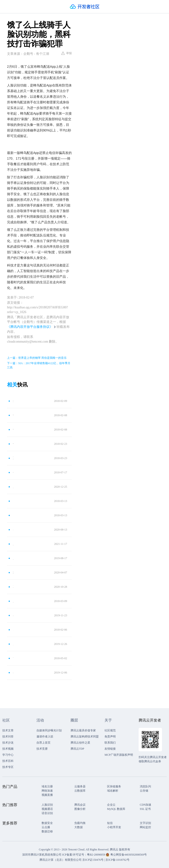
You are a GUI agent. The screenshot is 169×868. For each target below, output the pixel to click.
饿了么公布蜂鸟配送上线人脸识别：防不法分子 (13, 444)
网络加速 (47, 791)
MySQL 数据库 (116, 809)
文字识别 (145, 823)
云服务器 (80, 786)
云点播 (46, 827)
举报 (67, 53)
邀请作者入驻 (45, 737)
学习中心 (8, 755)
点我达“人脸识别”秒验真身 (13, 501)
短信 (110, 823)
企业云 (111, 805)
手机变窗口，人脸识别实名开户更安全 (13, 472)
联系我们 (110, 743)
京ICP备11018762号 (117, 860)
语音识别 (47, 813)
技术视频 (8, 749)
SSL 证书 (145, 809)
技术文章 (8, 730)
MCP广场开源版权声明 (119, 755)
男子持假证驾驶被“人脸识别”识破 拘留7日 (13, 630)
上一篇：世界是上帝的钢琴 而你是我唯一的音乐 (37, 358)
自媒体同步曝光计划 (49, 730)
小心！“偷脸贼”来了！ (13, 615)
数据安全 (47, 823)
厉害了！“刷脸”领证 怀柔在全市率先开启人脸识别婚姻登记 (13, 644)
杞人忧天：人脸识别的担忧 (13, 572)
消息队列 (145, 786)
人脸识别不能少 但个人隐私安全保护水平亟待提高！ (13, 487)
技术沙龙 (8, 743)
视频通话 (47, 809)
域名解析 (113, 791)
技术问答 (8, 737)
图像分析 (80, 809)
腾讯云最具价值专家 (83, 730)
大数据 (79, 827)
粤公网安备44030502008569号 (129, 855)
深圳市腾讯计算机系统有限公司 (42, 855)
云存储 (144, 791)
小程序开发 (114, 827)
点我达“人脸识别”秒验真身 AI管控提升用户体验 (13, 515)
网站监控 (145, 827)
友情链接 (110, 749)
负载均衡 (80, 823)
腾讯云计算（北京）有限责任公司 (61, 860)
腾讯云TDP (77, 749)
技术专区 (8, 767)
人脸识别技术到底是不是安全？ (13, 558)
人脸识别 (47, 805)
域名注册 (47, 786)
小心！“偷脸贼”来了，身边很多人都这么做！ (13, 672)
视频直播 (47, 795)
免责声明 (110, 737)
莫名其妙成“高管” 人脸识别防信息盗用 (13, 458)
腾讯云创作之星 (80, 743)
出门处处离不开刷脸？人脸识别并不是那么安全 (13, 529)
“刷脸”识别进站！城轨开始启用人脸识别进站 (13, 658)
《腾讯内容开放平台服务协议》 (30, 327)
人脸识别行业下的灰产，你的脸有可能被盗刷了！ (13, 544)
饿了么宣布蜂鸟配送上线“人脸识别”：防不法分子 (13, 429)
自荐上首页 (43, 743)
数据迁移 (47, 831)
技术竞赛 (42, 749)
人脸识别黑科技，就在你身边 (13, 601)
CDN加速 (146, 805)
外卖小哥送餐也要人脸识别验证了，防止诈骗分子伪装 (13, 401)
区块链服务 (114, 786)
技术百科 (8, 761)
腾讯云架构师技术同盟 (85, 737)
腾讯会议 (80, 805)
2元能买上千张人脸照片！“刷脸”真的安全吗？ (13, 587)
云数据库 (80, 791)
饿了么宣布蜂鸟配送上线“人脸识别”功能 (13, 415)
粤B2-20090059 (96, 855)
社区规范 (110, 730)
